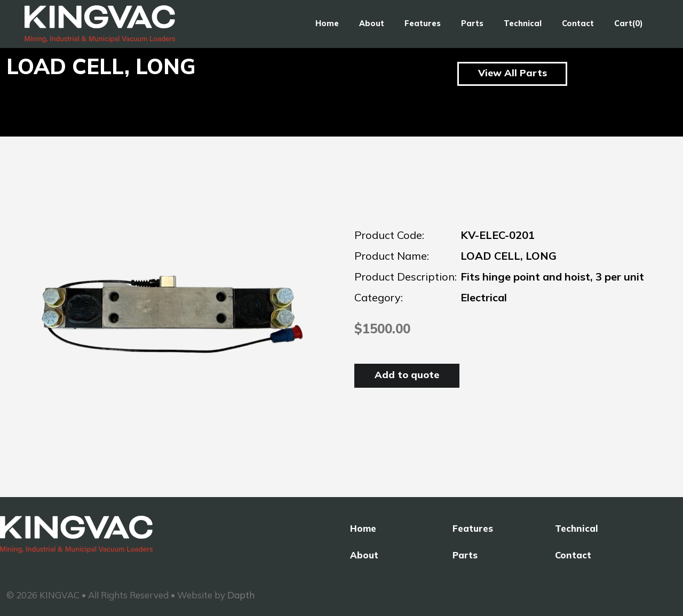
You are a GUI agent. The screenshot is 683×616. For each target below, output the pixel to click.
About (372, 23)
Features (423, 23)
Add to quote (407, 375)
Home (327, 23)
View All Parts (513, 73)
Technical (523, 23)
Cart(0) (629, 23)
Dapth (241, 595)
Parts (472, 23)
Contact (578, 23)
